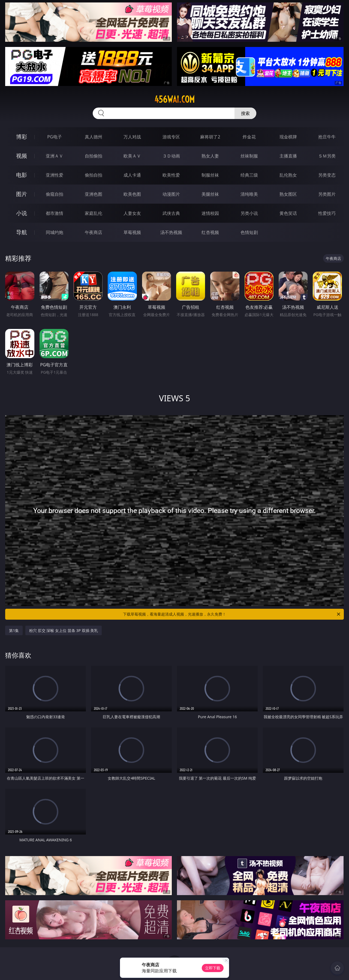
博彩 (22, 137)
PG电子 (54, 137)
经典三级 (249, 175)
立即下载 (213, 968)
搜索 (245, 113)
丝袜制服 (249, 156)
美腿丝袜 (210, 194)
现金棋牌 (288, 137)
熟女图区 (288, 194)
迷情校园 (210, 213)
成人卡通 (132, 175)
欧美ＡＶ (132, 156)
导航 (22, 232)
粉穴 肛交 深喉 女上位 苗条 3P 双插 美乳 (64, 630)
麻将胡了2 (210, 137)
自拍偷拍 (94, 156)
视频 (22, 156)
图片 (22, 194)
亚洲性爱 (55, 175)
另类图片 (327, 194)
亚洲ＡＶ (55, 156)
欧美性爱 (171, 175)
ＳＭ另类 (327, 156)
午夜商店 (94, 232)
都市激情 (55, 213)
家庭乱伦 (94, 213)
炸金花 (249, 137)
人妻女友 (132, 213)
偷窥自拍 (55, 194)
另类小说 (249, 213)
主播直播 (288, 156)
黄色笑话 (288, 213)
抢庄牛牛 (327, 137)
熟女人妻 (210, 156)
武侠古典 (171, 213)
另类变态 (327, 175)
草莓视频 (132, 232)
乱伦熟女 (288, 175)
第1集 (14, 630)
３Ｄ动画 (171, 156)
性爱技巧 (327, 213)
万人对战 (132, 137)
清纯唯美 (249, 194)
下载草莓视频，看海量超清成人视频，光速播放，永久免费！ (232, 614)
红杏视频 (210, 232)
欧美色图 (132, 194)
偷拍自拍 (94, 175)
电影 (22, 175)
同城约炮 (55, 232)
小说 (22, 213)
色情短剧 (249, 232)
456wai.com (174, 99)
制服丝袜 (210, 175)
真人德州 (94, 137)
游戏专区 (171, 137)
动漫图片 (171, 194)
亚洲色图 (94, 194)
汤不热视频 (171, 232)
